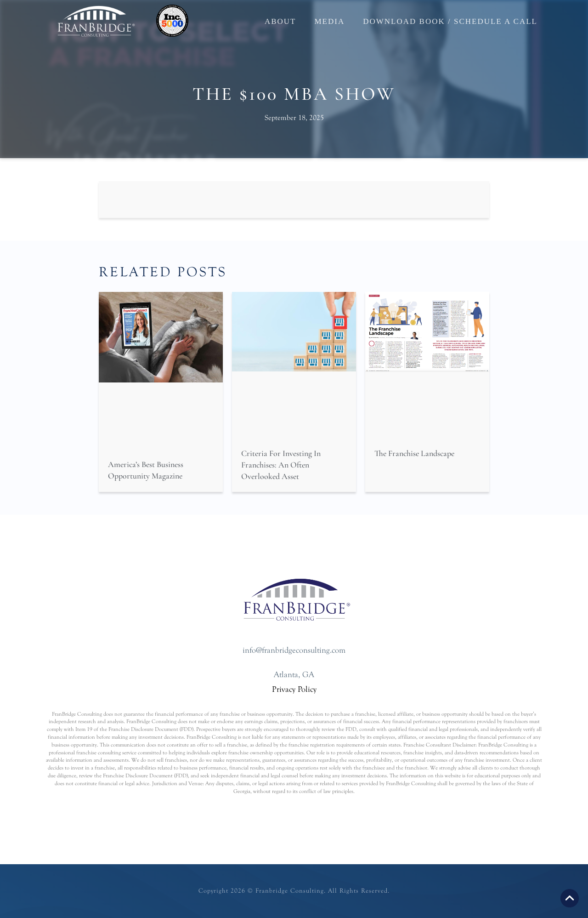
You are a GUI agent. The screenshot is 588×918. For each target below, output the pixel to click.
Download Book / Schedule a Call (450, 21)
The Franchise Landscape (414, 453)
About (280, 21)
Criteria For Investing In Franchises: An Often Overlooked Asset (281, 465)
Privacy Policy (294, 689)
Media (329, 21)
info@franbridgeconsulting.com (294, 650)
